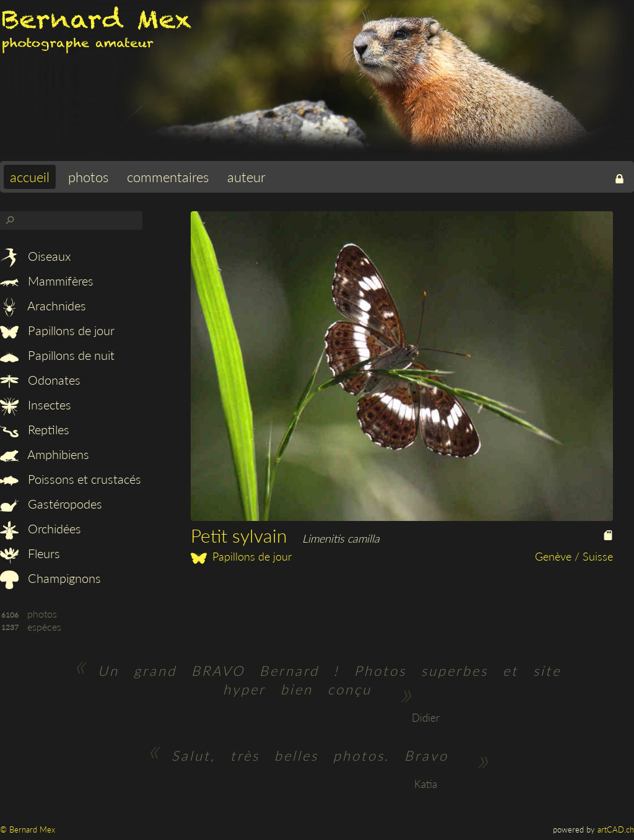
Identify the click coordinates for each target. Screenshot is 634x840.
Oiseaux (35, 256)
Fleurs (30, 553)
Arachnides (43, 305)
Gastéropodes (51, 504)
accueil (30, 177)
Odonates (40, 380)
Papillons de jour (57, 330)
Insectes (36, 405)
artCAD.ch (616, 829)
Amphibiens (45, 454)
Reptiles (35, 429)
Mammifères (47, 281)
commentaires (168, 177)
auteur (246, 177)
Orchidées (41, 528)
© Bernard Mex (28, 829)
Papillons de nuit (57, 355)
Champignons (50, 578)
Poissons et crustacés (71, 479)
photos (88, 177)
